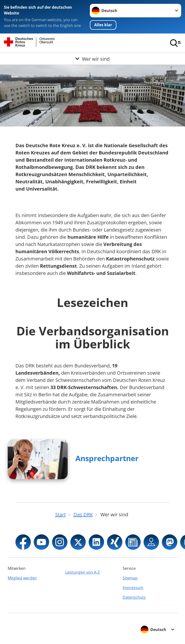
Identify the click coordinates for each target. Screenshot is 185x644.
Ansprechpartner (107, 458)
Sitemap (130, 578)
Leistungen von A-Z (83, 572)
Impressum (133, 588)
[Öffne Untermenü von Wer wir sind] (92, 59)
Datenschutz (134, 597)
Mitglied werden (22, 578)
